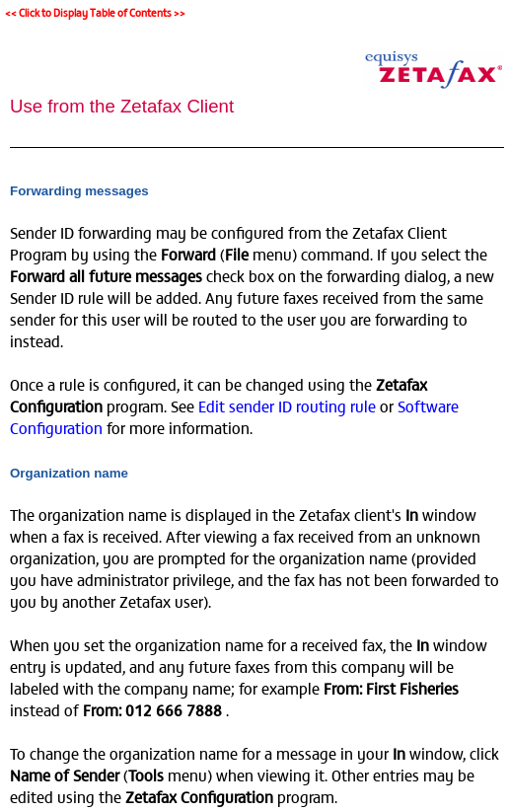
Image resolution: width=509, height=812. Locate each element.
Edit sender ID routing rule (287, 406)
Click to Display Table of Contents (95, 12)
